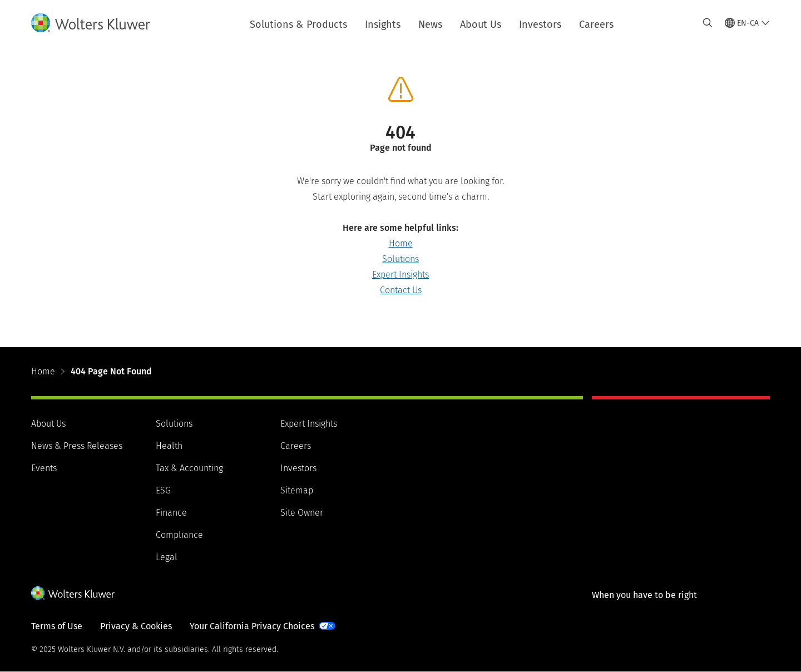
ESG (163, 490)
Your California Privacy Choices (252, 626)
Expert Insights (400, 275)
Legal (167, 557)
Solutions (400, 259)
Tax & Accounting (189, 468)
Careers (596, 24)
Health (169, 446)
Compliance (179, 535)
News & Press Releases (77, 446)
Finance (171, 513)
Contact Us (401, 290)
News (430, 24)
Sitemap (297, 490)
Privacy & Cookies (136, 626)
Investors (540, 24)
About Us (481, 24)
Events (44, 468)
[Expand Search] (708, 23)
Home (401, 243)
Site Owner (302, 513)
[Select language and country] (747, 23)
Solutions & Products (298, 24)
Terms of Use (57, 626)
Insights (383, 24)
